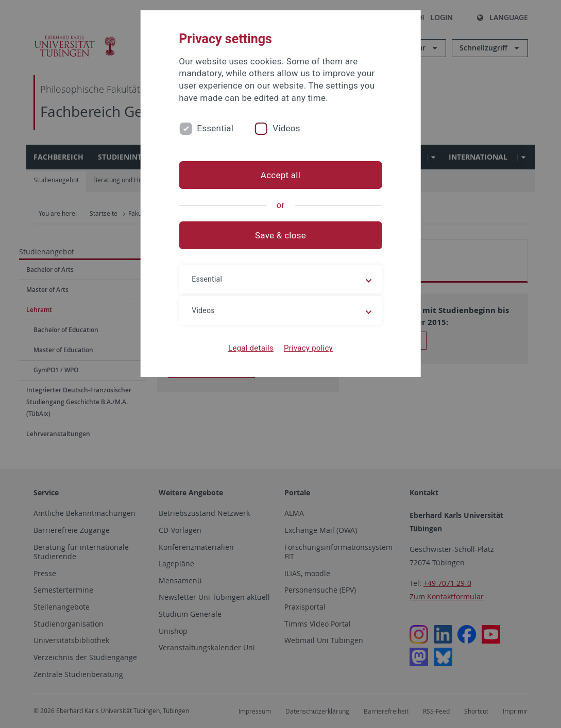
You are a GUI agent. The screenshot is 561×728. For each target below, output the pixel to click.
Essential (215, 128)
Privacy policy (308, 348)
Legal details (251, 348)
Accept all (280, 175)
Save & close (280, 235)
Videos (286, 128)
